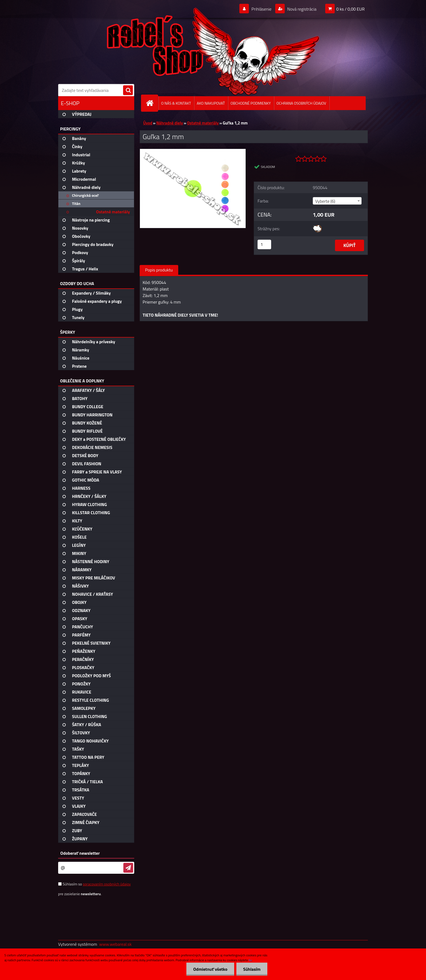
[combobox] (337, 201)
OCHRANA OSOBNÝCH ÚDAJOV (301, 103)
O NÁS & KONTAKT (176, 103)
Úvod (148, 123)
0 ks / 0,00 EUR (350, 9)
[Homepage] (152, 103)
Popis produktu (159, 270)
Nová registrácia (301, 9)
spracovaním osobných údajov (107, 884)
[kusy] (264, 244)
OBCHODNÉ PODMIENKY (251, 103)
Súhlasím (252, 969)
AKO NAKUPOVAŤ (211, 103)
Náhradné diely (170, 123)
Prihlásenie (261, 9)
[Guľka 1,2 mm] (193, 151)
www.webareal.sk (115, 944)
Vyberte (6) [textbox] (325, 201)
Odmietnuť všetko (210, 969)
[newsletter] (128, 868)
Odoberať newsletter (80, 853)
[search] (128, 90)
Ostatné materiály (203, 123)
